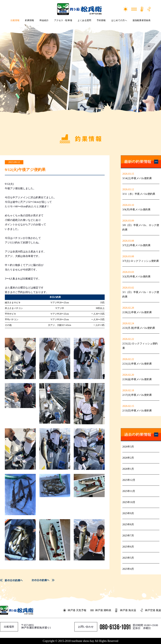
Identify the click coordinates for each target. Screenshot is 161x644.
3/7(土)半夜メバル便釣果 (136, 245)
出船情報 (15, 20)
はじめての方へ (119, 20)
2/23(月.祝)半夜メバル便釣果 (139, 328)
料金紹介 (44, 20)
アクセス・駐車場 (63, 20)
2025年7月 (128, 536)
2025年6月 (128, 547)
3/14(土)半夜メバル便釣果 (137, 178)
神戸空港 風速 (153, 610)
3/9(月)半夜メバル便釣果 (136, 209)
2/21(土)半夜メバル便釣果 (137, 364)
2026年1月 (128, 469)
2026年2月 (128, 458)
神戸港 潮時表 (103, 610)
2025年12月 (129, 480)
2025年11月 (129, 491)
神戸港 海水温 (128, 610)
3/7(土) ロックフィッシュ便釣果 (141, 261)
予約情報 (101, 20)
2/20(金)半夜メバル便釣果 (137, 379)
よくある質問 (84, 20)
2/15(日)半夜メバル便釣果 (137, 411)
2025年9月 (128, 513)
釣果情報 (29, 20)
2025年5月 (128, 558)
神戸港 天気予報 (77, 610)
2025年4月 (128, 569)
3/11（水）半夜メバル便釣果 (139, 194)
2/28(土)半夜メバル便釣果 (137, 312)
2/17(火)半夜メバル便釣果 (137, 395)
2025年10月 (129, 502)
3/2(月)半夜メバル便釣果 (136, 276)
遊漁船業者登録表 (142, 20)
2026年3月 (128, 447)
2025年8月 (128, 524)
